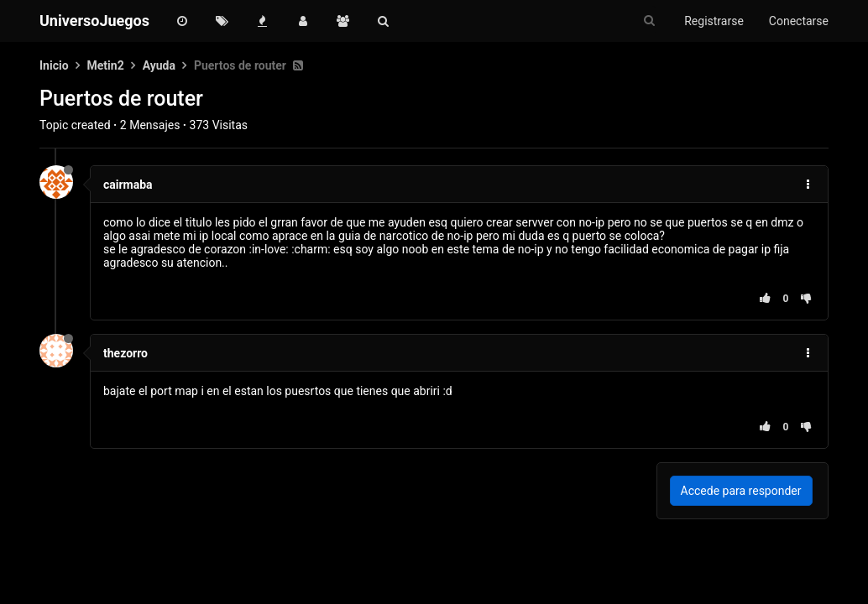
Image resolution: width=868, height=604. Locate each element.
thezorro (125, 353)
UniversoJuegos (94, 21)
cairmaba (128, 185)
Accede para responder (741, 491)
